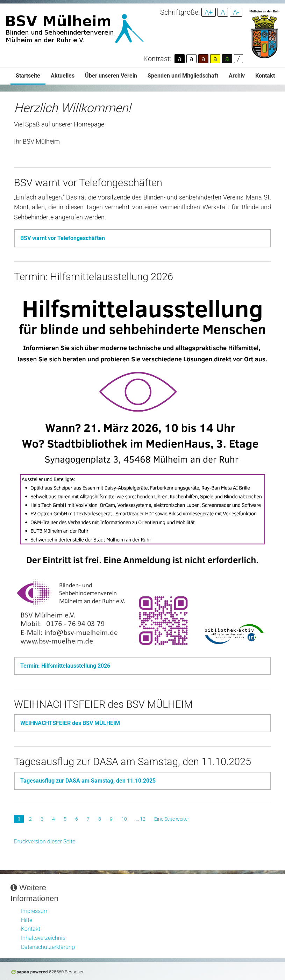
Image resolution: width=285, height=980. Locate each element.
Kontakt (265, 76)
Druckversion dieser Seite (45, 841)
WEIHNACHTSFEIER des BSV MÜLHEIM (70, 723)
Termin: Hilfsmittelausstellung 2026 (65, 666)
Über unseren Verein (111, 76)
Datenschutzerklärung (48, 947)
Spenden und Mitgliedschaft (183, 76)
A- (236, 12)
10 (124, 819)
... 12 (141, 819)
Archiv (237, 76)
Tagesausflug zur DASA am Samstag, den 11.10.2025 (88, 781)
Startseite (28, 76)
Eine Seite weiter (172, 819)
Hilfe (27, 920)
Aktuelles (63, 76)
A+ (209, 12)
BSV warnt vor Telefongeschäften (63, 238)
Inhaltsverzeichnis (43, 938)
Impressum (35, 911)
